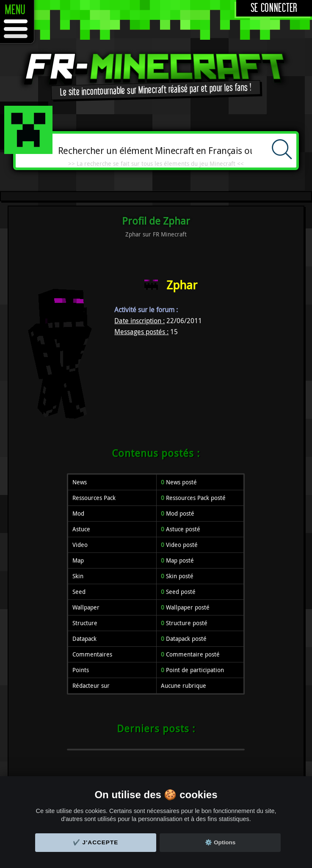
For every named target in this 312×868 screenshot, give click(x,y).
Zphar (182, 285)
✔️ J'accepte (96, 842)
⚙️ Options (220, 842)
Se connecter (274, 8)
